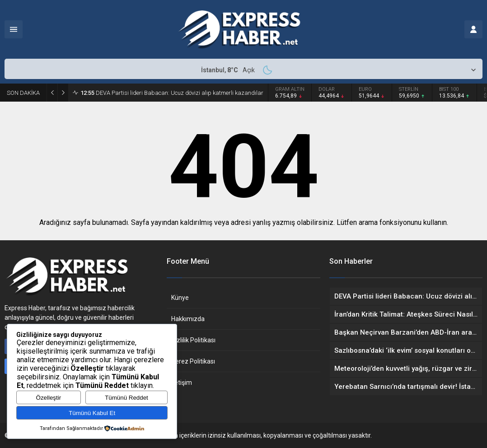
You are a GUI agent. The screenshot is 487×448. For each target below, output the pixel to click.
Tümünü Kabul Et (92, 413)
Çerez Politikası (193, 361)
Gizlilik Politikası (193, 340)
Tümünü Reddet (126, 398)
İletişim (182, 383)
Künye (180, 298)
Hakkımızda (188, 319)
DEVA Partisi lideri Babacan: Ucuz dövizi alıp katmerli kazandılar (172, 93)
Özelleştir (49, 398)
